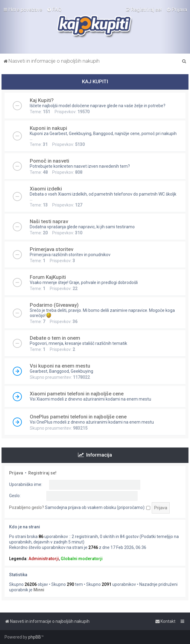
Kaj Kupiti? (42, 100)
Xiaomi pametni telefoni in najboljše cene (77, 394)
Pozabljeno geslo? (27, 507)
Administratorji (44, 559)
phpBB (35, 637)
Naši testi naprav (49, 221)
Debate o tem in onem (55, 338)
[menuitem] (54, 9)
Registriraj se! (42, 473)
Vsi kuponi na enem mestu (60, 366)
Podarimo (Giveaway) (54, 305)
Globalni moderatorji (82, 559)
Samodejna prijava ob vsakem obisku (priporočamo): (98, 507)
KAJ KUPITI (95, 81)
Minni (39, 590)
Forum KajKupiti (48, 277)
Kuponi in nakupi (48, 128)
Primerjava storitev (51, 249)
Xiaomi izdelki (46, 189)
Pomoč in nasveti (49, 161)
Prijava (16, 473)
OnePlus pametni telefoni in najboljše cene (78, 417)
